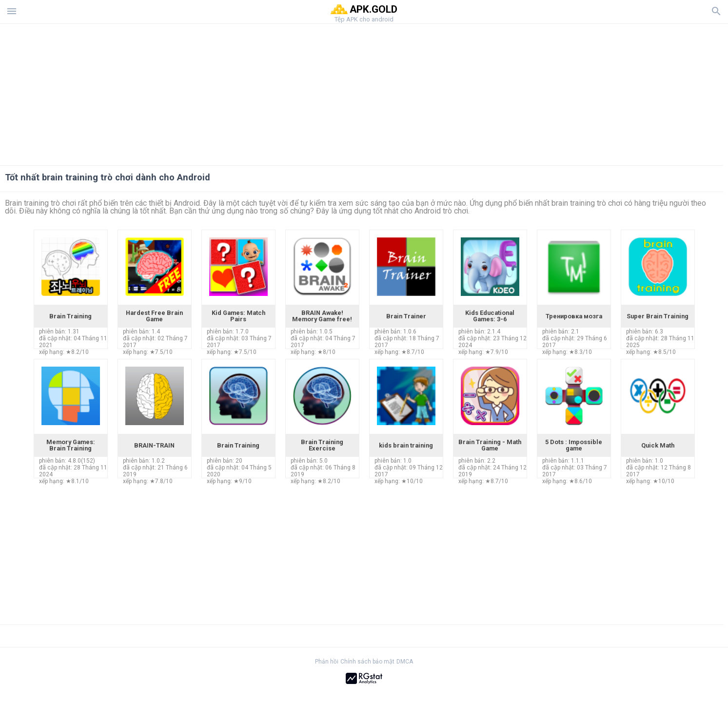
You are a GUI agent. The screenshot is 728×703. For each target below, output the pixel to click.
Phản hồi (327, 662)
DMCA (405, 662)
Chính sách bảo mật (367, 662)
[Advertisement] (423, 92)
